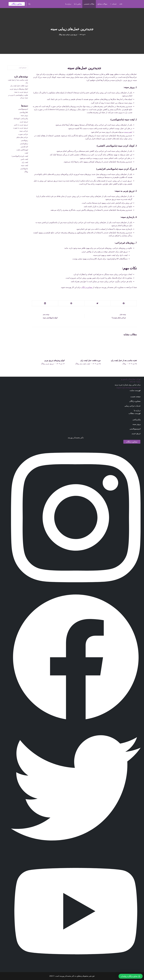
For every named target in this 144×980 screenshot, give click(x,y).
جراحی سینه (66, 35)
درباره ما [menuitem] (68, 4)
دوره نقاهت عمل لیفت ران (91, 360)
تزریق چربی (74, 35)
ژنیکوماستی (24, 144)
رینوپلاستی (24, 140)
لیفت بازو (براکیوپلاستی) (20, 156)
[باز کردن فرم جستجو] (29, 4)
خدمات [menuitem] (113, 4)
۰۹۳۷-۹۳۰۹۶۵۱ (135, 382)
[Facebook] (124, 303)
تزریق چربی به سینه (21, 92)
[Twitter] (97, 303)
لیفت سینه (128, 132)
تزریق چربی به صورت (21, 128)
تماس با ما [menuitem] (78, 4)
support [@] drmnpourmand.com (128, 388)
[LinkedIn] (45, 303)
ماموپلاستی (24, 169)
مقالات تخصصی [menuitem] (89, 4)
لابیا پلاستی (24, 147)
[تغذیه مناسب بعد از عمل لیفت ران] (120, 347)
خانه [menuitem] (121, 4)
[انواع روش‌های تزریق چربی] (48, 347)
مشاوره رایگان (17, 4)
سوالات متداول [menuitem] (102, 4)
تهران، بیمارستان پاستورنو (131, 379)
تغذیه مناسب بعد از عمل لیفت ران (124, 360)
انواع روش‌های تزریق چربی (54, 360)
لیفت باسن (24, 159)
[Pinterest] (71, 303)
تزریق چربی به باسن (21, 125)
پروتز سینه (24, 115)
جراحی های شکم (22, 137)
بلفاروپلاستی (24, 112)
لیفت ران (83, 364)
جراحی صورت (23, 134)
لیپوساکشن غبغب (22, 150)
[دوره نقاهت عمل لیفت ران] (84, 347)
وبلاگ (60, 35)
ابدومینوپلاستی (23, 109)
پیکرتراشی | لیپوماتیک (21, 119)
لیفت (88, 364)
